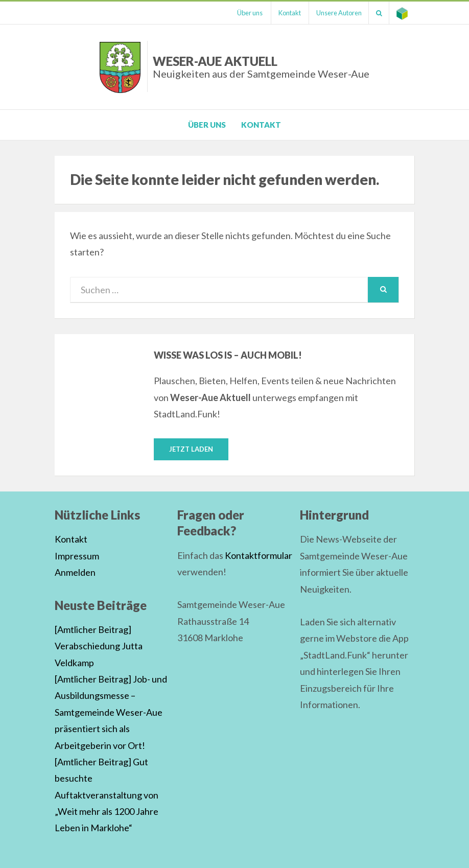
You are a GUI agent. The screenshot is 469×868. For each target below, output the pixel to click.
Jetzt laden (191, 449)
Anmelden (75, 573)
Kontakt (285, 13)
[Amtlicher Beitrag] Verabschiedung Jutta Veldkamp (99, 646)
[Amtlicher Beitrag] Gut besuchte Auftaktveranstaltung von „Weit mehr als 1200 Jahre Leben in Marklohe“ (107, 795)
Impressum (77, 556)
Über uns (244, 13)
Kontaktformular (259, 555)
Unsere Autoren (335, 13)
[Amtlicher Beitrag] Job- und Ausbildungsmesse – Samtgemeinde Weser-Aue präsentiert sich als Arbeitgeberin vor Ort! (111, 712)
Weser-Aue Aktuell (261, 67)
